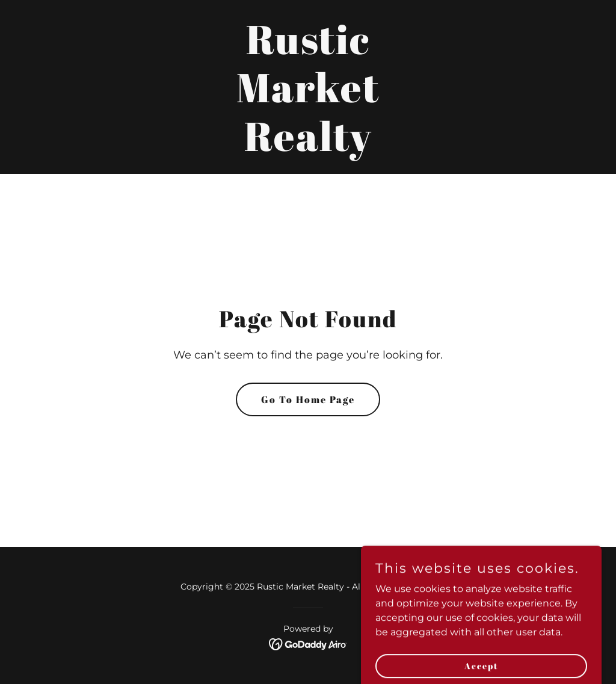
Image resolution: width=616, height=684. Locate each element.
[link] (308, 148)
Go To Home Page (308, 399)
